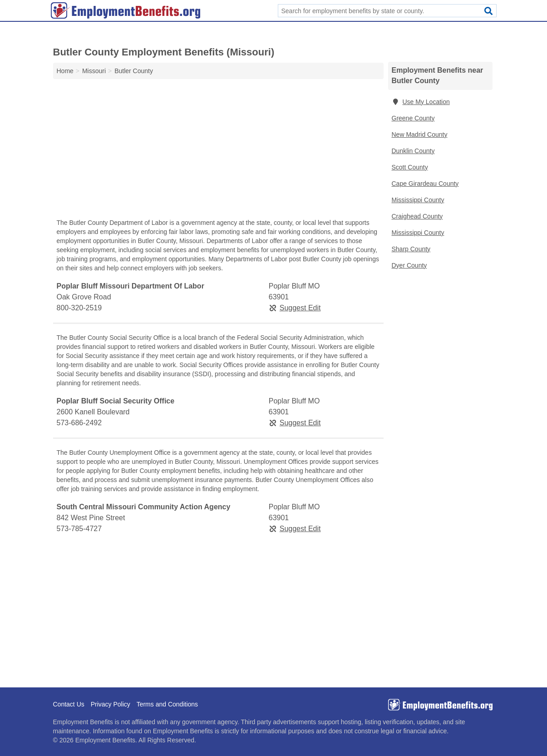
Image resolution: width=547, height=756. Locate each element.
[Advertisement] (218, 151)
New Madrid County (420, 134)
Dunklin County (413, 151)
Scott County (410, 167)
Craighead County (417, 216)
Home (65, 71)
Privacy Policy (111, 704)
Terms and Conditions (167, 704)
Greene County (413, 118)
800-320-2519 (79, 308)
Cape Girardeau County (425, 184)
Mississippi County (418, 200)
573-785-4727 (79, 529)
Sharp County (411, 249)
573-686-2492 (79, 423)
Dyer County (409, 265)
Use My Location (421, 102)
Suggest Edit (295, 308)
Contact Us (69, 704)
